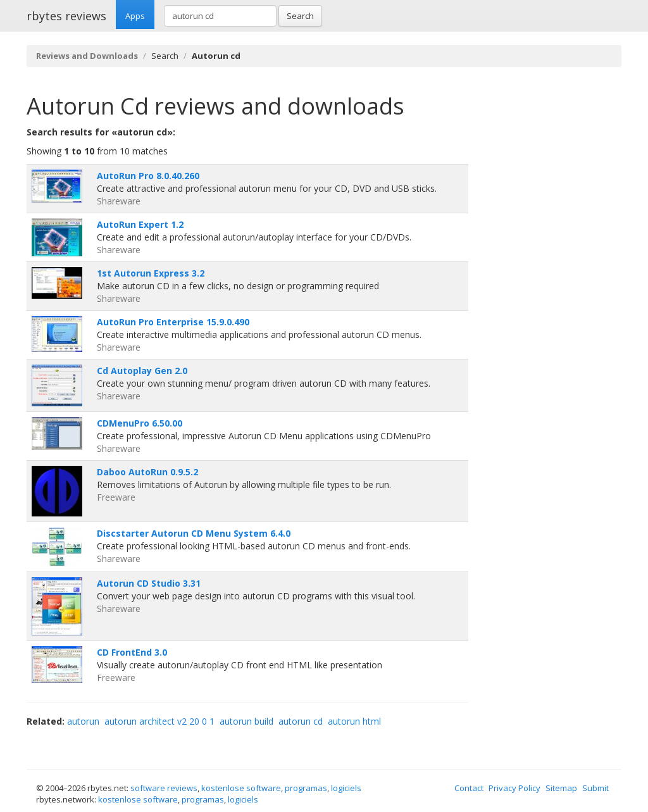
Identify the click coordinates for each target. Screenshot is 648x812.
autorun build (246, 721)
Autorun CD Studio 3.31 (149, 583)
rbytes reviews (66, 16)
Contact (469, 788)
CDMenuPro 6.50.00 (140, 423)
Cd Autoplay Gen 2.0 (142, 371)
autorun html (354, 721)
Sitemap (561, 788)
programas (306, 788)
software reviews (164, 788)
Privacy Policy (514, 788)
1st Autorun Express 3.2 (151, 273)
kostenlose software (241, 788)
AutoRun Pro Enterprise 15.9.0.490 (173, 322)
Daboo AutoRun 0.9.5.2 (147, 472)
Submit (595, 788)
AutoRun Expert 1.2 (140, 224)
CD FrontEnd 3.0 (132, 652)
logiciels (346, 788)
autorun (83, 721)
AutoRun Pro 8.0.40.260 (148, 176)
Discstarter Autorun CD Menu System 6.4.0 (194, 533)
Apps (135, 16)
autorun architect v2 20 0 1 (159, 721)
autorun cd (301, 721)
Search (300, 16)
